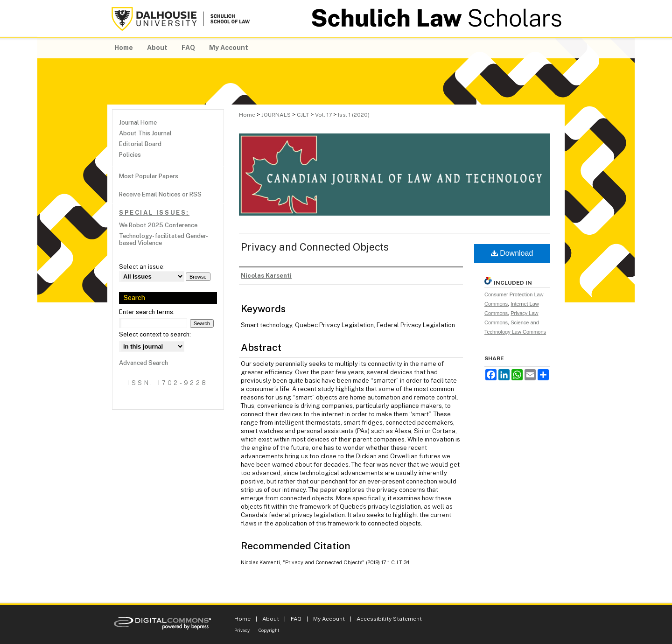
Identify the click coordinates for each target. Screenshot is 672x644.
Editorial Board (140, 144)
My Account (329, 619)
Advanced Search (143, 363)
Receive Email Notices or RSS (160, 194)
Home (247, 115)
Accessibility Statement (389, 619)
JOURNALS (276, 115)
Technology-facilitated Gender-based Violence (164, 239)
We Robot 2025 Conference (158, 225)
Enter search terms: (147, 312)
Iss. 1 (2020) (354, 115)
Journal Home (138, 122)
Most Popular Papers (149, 176)
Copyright (269, 630)
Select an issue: (142, 267)
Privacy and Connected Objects (315, 247)
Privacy (242, 630)
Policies (130, 155)
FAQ (296, 619)
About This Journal (145, 133)
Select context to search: (155, 334)
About (271, 619)
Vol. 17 (323, 115)
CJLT (303, 115)
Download (512, 253)
